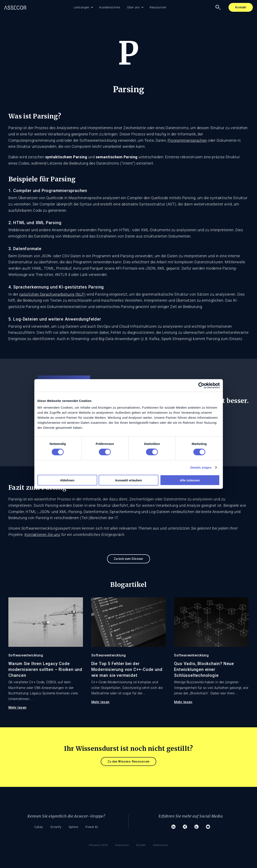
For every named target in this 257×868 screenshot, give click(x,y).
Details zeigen (201, 467)
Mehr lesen (17, 708)
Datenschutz (161, 845)
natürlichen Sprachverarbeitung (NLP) (52, 294)
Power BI (92, 827)
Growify (56, 827)
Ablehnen (67, 480)
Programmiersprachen (187, 140)
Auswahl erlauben (128, 480)
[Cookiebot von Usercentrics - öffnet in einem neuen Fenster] (201, 386)
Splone (73, 827)
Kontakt (241, 7)
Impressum (122, 845)
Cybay (39, 827)
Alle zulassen (190, 480)
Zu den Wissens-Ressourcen (128, 761)
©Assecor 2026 (98, 845)
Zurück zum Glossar (129, 559)
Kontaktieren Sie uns (42, 535)
